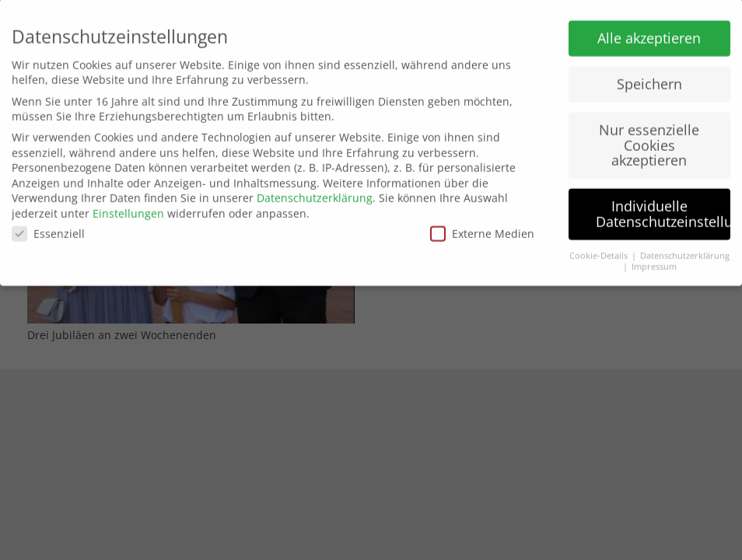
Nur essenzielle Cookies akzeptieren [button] (649, 140)
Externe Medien (482, 229)
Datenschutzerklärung (315, 193)
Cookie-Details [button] (600, 250)
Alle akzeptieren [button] (649, 33)
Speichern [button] (649, 79)
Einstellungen (128, 208)
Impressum (654, 262)
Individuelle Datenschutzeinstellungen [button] (663, 209)
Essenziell (48, 229)
